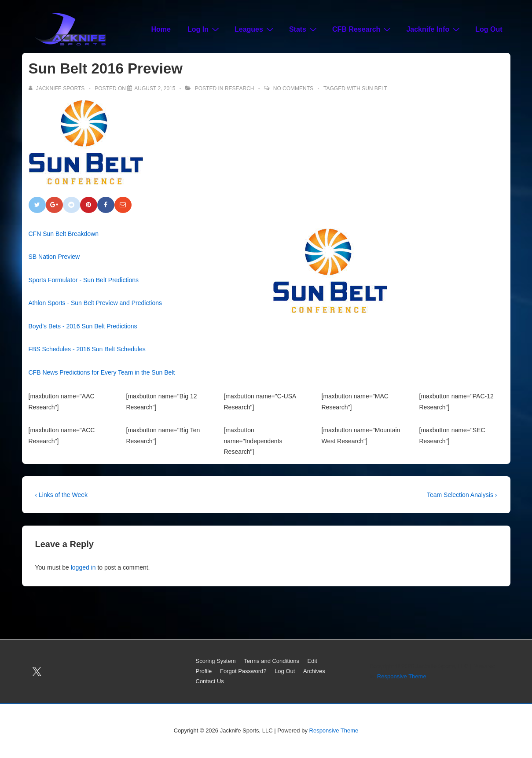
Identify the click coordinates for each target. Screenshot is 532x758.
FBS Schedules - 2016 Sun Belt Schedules (87, 349)
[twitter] (37, 672)
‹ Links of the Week (62, 495)
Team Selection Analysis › (462, 495)
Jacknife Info (434, 29)
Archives (314, 671)
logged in (83, 567)
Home (161, 29)
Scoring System (216, 661)
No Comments (293, 88)
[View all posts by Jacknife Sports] (57, 88)
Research (240, 88)
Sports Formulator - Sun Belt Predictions (84, 280)
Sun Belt (374, 88)
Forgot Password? (243, 671)
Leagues (255, 29)
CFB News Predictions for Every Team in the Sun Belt (102, 372)
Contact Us (210, 681)
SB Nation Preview (54, 257)
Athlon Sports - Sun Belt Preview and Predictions (95, 303)
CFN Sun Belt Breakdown (64, 234)
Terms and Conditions (272, 661)
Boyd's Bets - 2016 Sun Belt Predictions (83, 326)
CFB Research (363, 29)
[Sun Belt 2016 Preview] (155, 88)
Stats (304, 29)
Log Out (489, 29)
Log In (204, 29)
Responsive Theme (402, 676)
